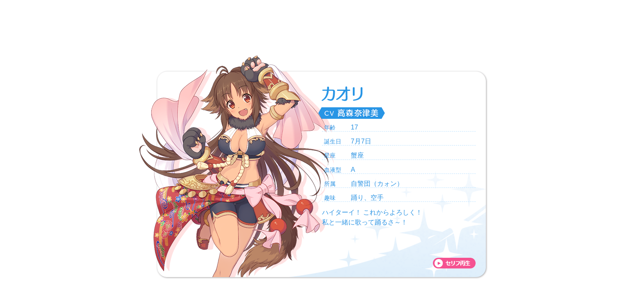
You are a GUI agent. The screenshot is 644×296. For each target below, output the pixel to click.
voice (454, 263)
